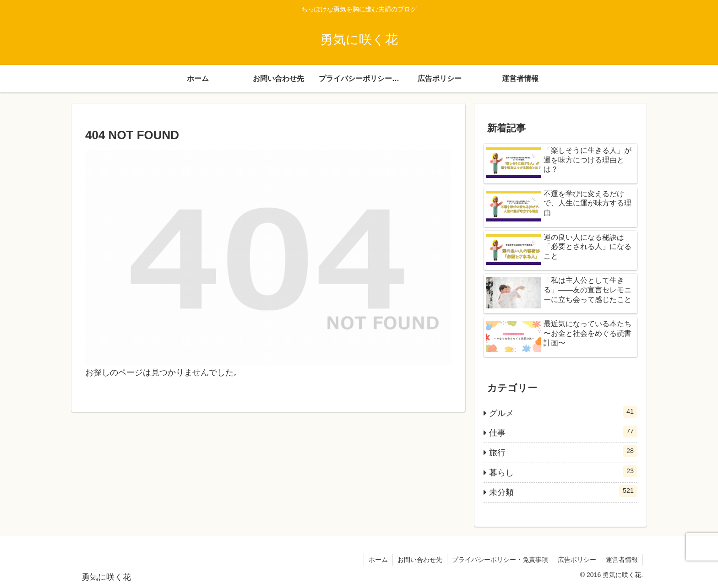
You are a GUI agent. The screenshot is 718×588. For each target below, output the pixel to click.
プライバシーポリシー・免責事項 (500, 560)
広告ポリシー (577, 560)
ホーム (378, 560)
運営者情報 (622, 560)
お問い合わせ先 (420, 560)
